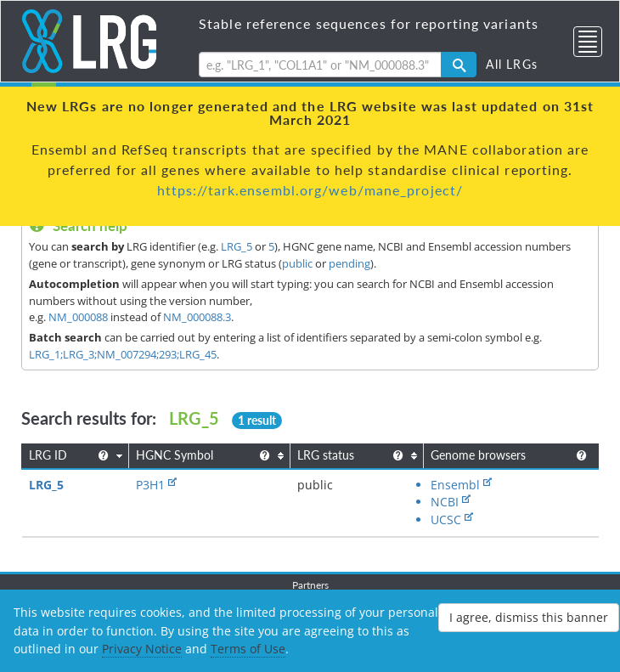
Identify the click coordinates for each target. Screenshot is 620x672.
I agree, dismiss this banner (529, 617)
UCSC (446, 520)
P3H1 (150, 485)
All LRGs (512, 64)
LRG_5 (237, 246)
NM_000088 (78, 317)
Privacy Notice (142, 649)
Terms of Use (248, 649)
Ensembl (455, 485)
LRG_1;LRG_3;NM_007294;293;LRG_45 (123, 354)
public (297, 263)
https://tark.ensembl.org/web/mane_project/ (310, 190)
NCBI (445, 502)
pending (349, 263)
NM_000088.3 (197, 317)
